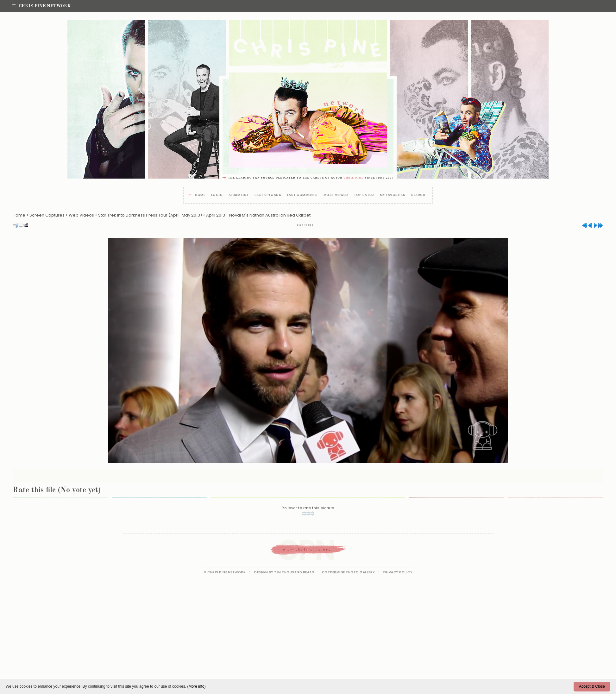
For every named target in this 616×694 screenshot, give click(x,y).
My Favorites (393, 195)
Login (217, 195)
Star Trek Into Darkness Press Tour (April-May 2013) (150, 215)
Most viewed (336, 195)
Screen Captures (47, 215)
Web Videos (81, 215)
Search (418, 195)
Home (200, 195)
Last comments (302, 195)
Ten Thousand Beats (294, 572)
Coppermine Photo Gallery (349, 572)
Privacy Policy (398, 572)
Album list (239, 195)
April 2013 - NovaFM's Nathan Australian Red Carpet (258, 215)
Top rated (364, 195)
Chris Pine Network (41, 6)
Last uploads (268, 195)
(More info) (196, 686)
